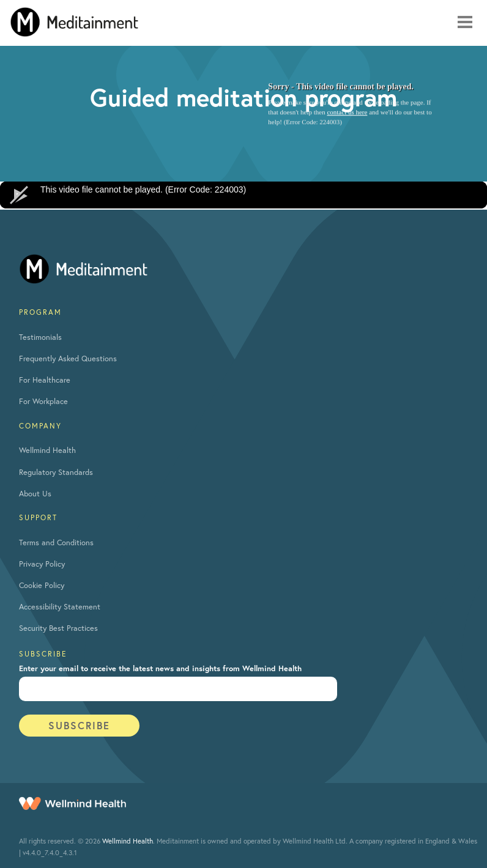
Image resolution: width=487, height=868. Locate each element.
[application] (243, 195)
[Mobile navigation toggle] (465, 22)
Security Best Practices (58, 628)
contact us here (347, 112)
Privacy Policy (42, 564)
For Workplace (43, 401)
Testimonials (40, 337)
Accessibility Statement (60, 607)
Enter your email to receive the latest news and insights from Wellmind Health (160, 668)
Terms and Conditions (56, 542)
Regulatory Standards (56, 472)
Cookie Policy (42, 585)
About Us (35, 494)
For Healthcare (45, 380)
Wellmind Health (47, 450)
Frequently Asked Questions (68, 359)
